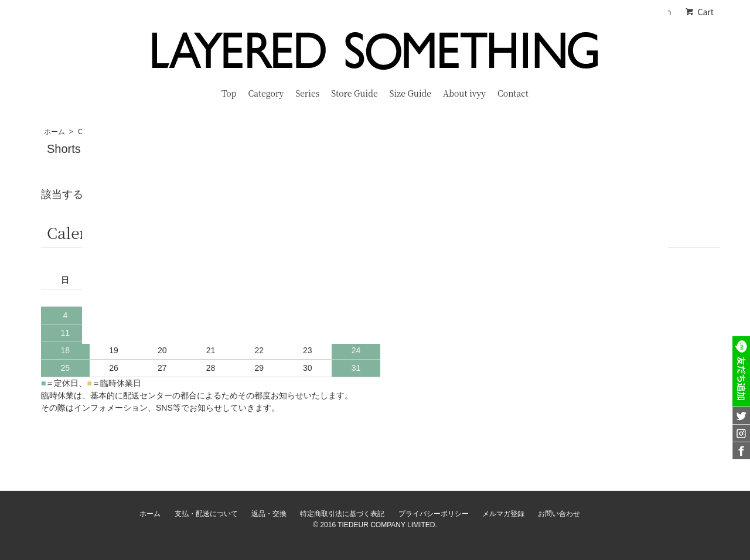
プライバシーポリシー (434, 514)
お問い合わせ (559, 514)
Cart (699, 12)
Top (229, 93)
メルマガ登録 (503, 514)
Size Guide (410, 93)
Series (307, 93)
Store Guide (354, 93)
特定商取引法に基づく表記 (342, 514)
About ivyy (464, 93)
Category (266, 93)
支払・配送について (206, 514)
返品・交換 (269, 514)
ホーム (54, 132)
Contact (513, 93)
